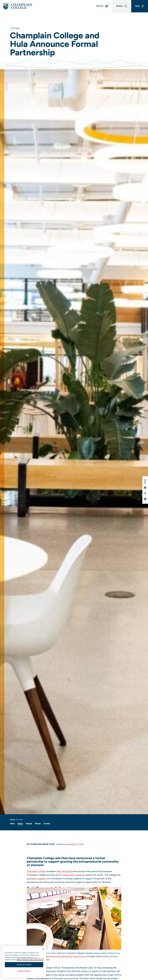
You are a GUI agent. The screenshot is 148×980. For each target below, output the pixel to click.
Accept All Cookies (24, 965)
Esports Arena (79, 956)
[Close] (43, 949)
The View (15, 28)
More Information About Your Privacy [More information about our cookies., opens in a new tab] (30, 960)
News (20, 824)
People (29, 824)
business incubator (36, 879)
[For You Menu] (102, 6)
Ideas (12, 824)
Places (38, 824)
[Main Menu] (140, 6)
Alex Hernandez (64, 871)
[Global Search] (122, 6)
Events (47, 824)
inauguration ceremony (74, 875)
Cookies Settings (24, 971)
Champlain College (36, 871)
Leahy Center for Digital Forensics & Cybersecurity (49, 956)
